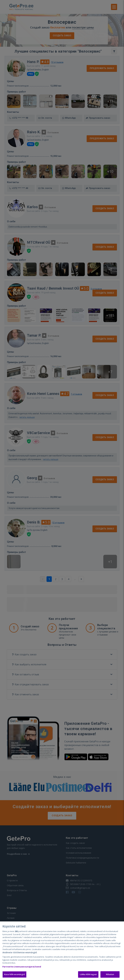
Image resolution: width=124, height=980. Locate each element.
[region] (62, 951)
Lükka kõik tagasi (88, 974)
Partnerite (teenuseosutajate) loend (22, 967)
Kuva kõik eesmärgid (14, 974)
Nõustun (110, 974)
